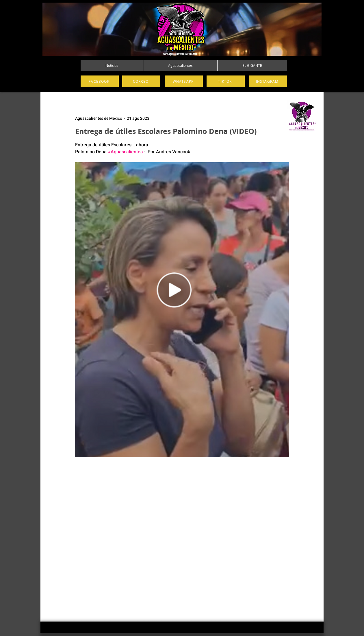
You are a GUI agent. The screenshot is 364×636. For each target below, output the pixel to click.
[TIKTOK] (226, 81)
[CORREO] (141, 81)
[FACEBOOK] (100, 81)
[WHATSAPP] (184, 81)
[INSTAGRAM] (268, 81)
